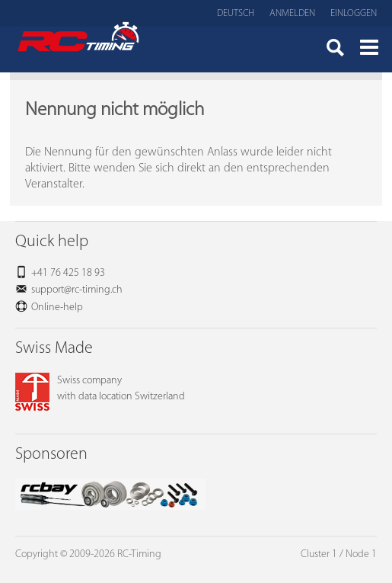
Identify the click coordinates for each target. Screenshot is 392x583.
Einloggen (354, 13)
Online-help (57, 308)
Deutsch (236, 13)
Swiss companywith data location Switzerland (100, 389)
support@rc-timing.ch (77, 290)
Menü (369, 50)
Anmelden (292, 13)
